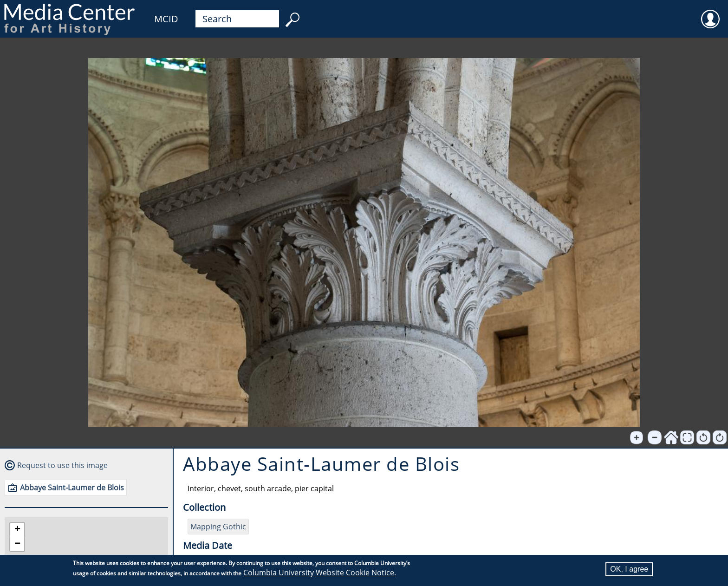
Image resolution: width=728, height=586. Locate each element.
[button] (17, 530)
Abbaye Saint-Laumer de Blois (72, 488)
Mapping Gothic (218, 527)
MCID (166, 19)
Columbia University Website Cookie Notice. (320, 573)
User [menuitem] (710, 13)
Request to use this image (62, 465)
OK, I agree (629, 569)
